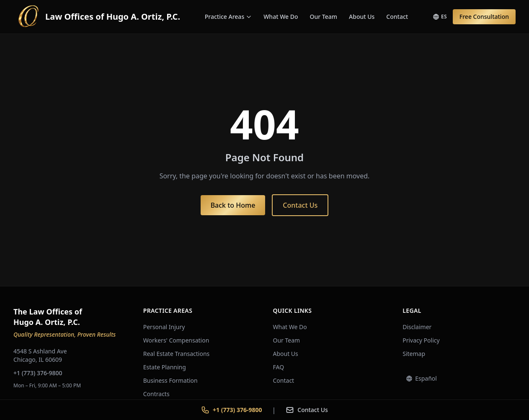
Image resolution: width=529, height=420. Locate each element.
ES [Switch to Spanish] (440, 17)
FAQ (279, 367)
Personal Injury (164, 327)
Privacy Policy (421, 340)
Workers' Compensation (176, 340)
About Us (362, 17)
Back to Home (233, 205)
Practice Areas (228, 17)
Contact (397, 17)
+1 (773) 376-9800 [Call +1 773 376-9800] (231, 410)
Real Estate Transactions (177, 354)
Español (421, 378)
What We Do (281, 17)
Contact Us (300, 205)
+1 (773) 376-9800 (38, 373)
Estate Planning (165, 367)
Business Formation (170, 380)
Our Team (324, 17)
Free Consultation (484, 17)
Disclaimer (417, 327)
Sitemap (414, 354)
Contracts (156, 394)
